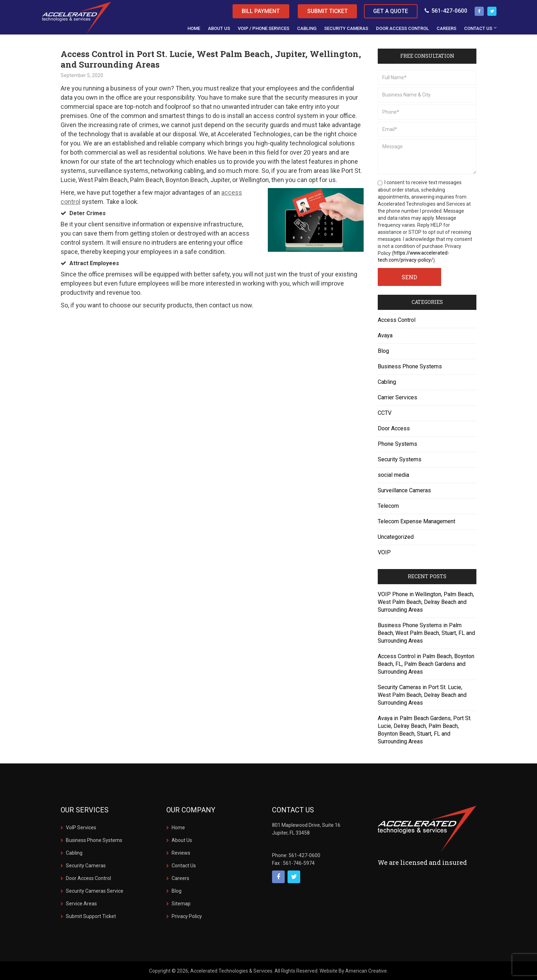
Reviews (181, 853)
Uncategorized (396, 537)
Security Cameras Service (95, 891)
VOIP (384, 552)
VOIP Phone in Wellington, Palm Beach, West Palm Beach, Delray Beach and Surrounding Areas (426, 602)
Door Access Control (88, 878)
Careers (180, 878)
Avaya (385, 335)
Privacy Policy (187, 916)
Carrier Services (397, 397)
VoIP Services (81, 828)
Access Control (397, 320)
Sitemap (181, 904)
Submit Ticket (326, 11)
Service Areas (81, 904)
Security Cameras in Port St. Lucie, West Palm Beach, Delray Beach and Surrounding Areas (422, 695)
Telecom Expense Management (416, 521)
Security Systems (400, 459)
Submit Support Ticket (91, 916)
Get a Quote (390, 11)
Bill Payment (259, 11)
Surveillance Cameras (404, 490)
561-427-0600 (446, 11)
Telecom (388, 506)
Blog (383, 351)
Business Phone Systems (410, 366)
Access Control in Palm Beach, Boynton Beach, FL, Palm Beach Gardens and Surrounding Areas (426, 664)
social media (393, 475)
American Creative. (367, 971)
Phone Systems (397, 444)
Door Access (394, 428)
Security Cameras (86, 866)
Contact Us (184, 866)
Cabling (387, 382)
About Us (182, 840)
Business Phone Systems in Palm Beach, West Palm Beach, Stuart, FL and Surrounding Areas (426, 633)
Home (178, 828)
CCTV (385, 413)
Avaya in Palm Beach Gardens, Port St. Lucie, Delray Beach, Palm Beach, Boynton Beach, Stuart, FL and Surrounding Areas (425, 730)
